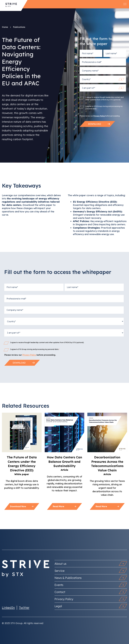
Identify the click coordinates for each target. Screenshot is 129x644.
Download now (22, 506)
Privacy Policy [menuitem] (91, 599)
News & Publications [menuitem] (91, 578)
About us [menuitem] (91, 564)
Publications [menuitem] (19, 27)
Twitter (24, 608)
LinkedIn (8, 608)
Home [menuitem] (5, 27)
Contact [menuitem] (91, 592)
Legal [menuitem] (91, 606)
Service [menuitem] (91, 571)
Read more (64, 506)
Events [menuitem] (91, 585)
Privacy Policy (99, 116)
